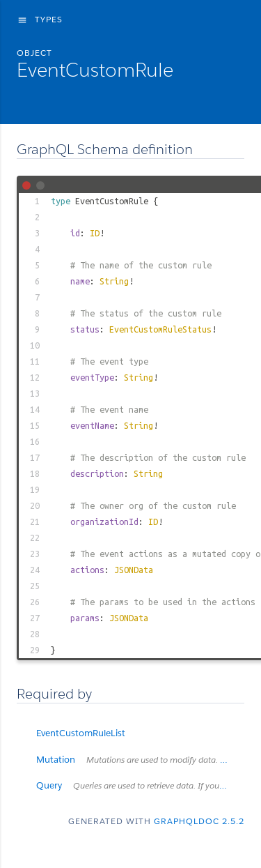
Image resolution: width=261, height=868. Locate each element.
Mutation (140, 760)
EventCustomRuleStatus (160, 329)
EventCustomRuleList (81, 733)
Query (140, 785)
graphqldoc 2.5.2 (199, 821)
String (114, 281)
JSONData (134, 570)
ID (95, 233)
